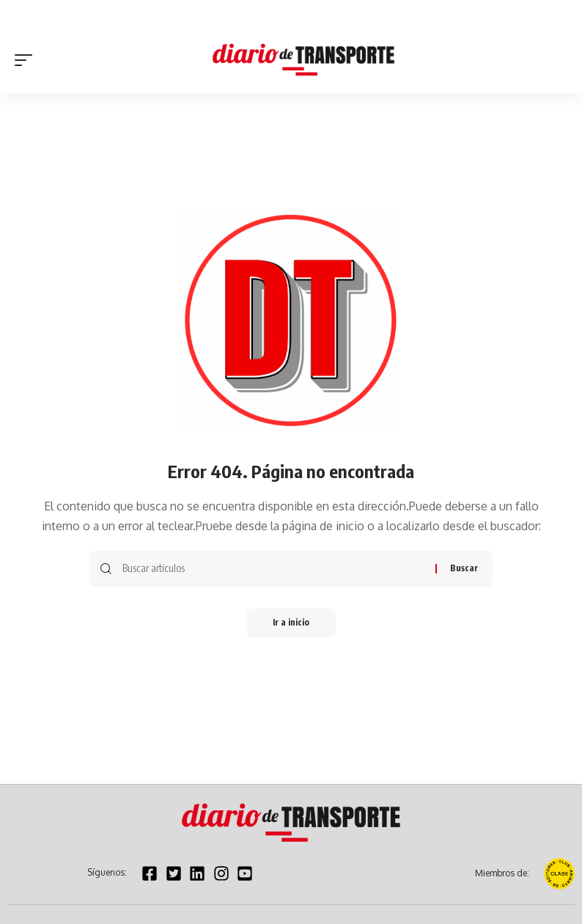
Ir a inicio (291, 623)
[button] (27, 60)
